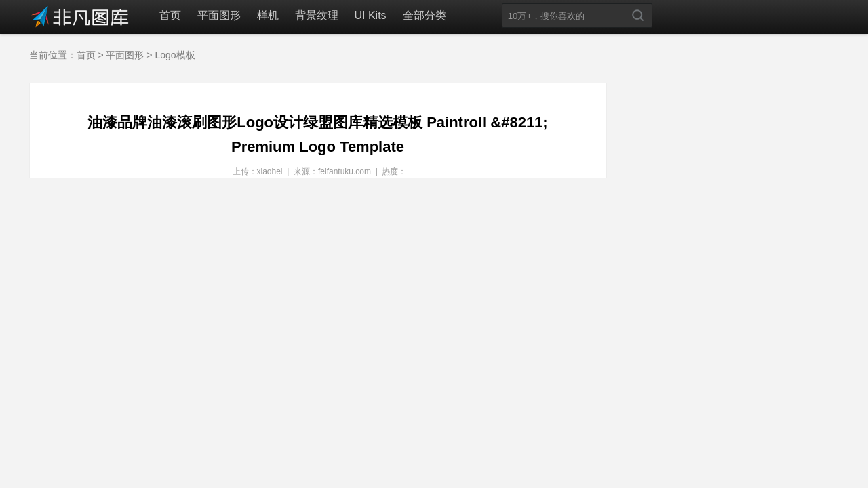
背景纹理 (317, 15)
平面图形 (219, 15)
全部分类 (425, 15)
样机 (268, 15)
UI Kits (371, 15)
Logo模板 (175, 55)
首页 (170, 15)
